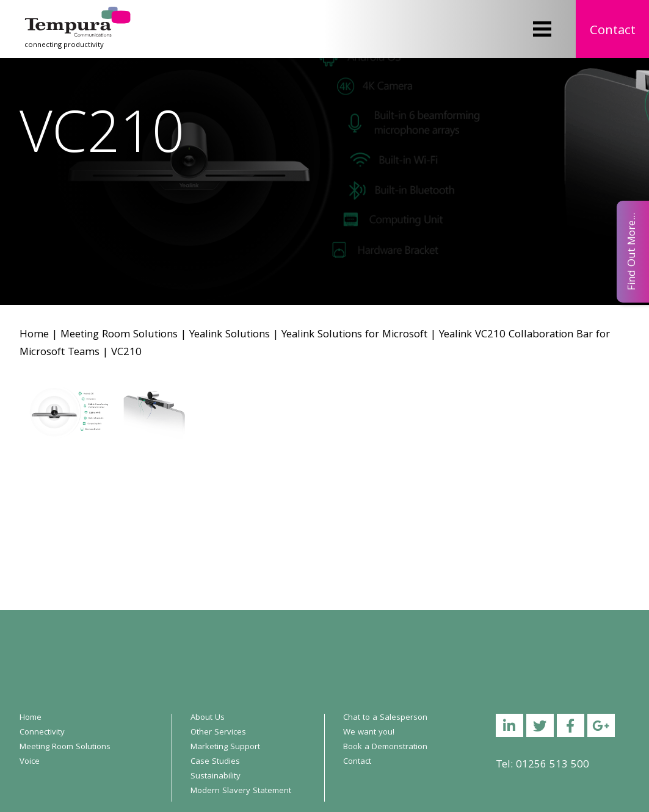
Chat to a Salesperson (385, 718)
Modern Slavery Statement (241, 791)
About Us (208, 718)
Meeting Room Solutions (119, 335)
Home (34, 335)
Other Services (218, 733)
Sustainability (216, 777)
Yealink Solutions (230, 335)
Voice (30, 762)
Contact (613, 31)
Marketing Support (225, 747)
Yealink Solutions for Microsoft (354, 335)
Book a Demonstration (385, 747)
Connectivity (42, 733)
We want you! (369, 733)
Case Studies (215, 762)
